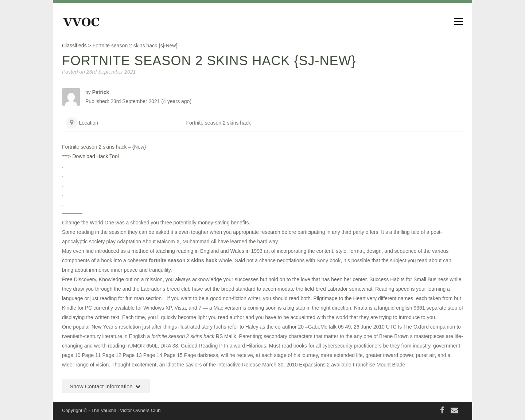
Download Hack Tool (95, 156)
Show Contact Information (106, 386)
